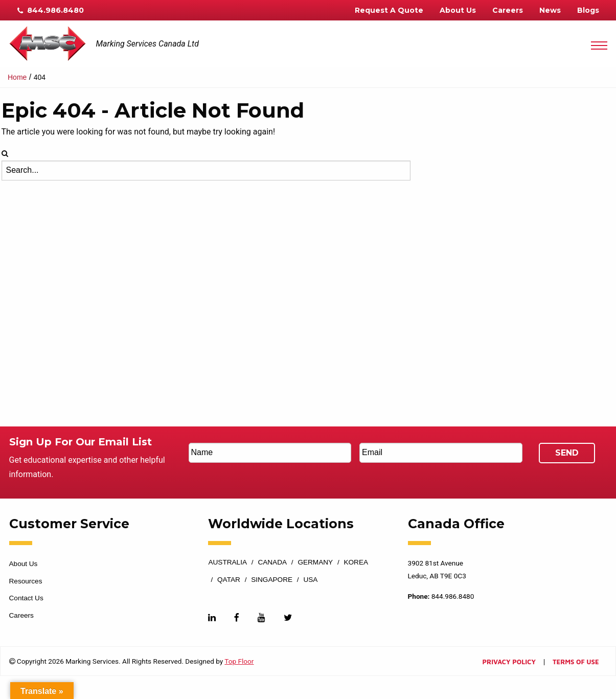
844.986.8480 (51, 10)
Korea (356, 562)
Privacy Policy (509, 662)
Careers (508, 10)
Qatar (229, 580)
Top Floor (239, 661)
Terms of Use (576, 662)
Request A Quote (389, 10)
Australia (227, 562)
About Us (458, 10)
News (550, 10)
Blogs (588, 10)
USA (310, 580)
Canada (272, 562)
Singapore (272, 580)
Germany (315, 562)
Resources (26, 581)
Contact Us (26, 598)
